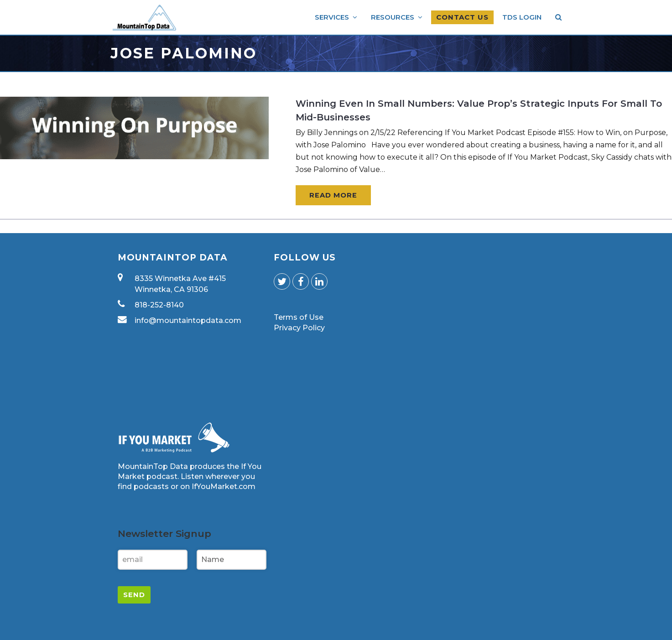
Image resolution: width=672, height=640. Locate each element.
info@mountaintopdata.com (188, 320)
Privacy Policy (299, 328)
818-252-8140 (159, 305)
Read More (333, 195)
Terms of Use (299, 317)
